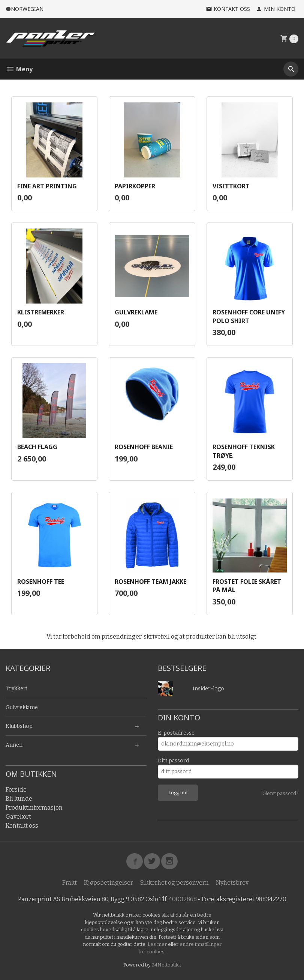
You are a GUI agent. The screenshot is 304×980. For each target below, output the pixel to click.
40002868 (183, 900)
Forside (16, 790)
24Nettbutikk (166, 965)
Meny (19, 69)
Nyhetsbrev (232, 883)
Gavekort (18, 817)
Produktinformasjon (34, 808)
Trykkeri (16, 689)
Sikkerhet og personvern (174, 883)
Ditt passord (173, 761)
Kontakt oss (22, 826)
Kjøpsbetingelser (109, 883)
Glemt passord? (280, 793)
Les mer (158, 945)
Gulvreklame (22, 707)
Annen (14, 745)
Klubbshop (19, 726)
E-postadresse (176, 733)
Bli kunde (19, 799)
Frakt (70, 883)
